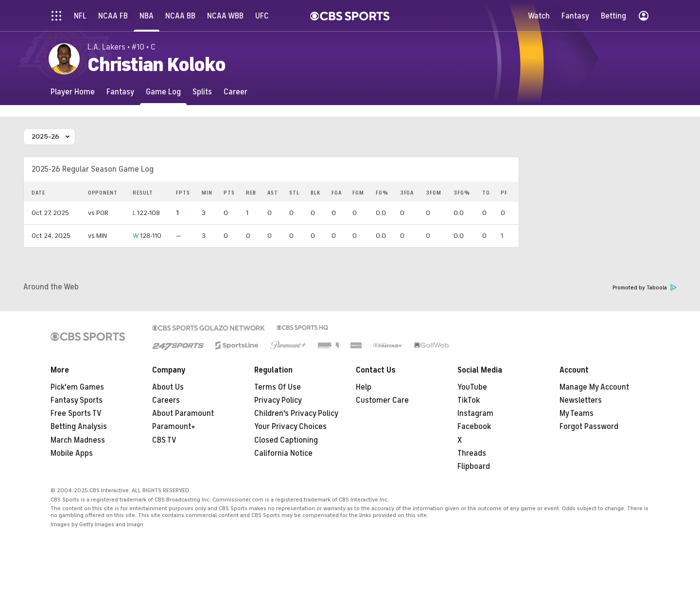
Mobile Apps (72, 453)
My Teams (577, 413)
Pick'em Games (77, 387)
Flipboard (474, 466)
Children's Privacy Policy (296, 413)
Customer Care (382, 400)
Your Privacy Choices (290, 427)
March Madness (78, 440)
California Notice (283, 453)
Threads (472, 453)
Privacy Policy (278, 400)
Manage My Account (594, 387)
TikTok (469, 400)
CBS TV (164, 440)
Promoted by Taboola (645, 288)
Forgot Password (589, 427)
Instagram (475, 413)
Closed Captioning (286, 440)
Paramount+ (174, 427)
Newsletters (581, 400)
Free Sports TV (76, 413)
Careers (166, 400)
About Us (168, 387)
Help (364, 387)
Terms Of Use (278, 387)
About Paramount (183, 413)
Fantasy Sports (77, 400)
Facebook (474, 427)
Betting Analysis (79, 427)
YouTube (472, 387)
